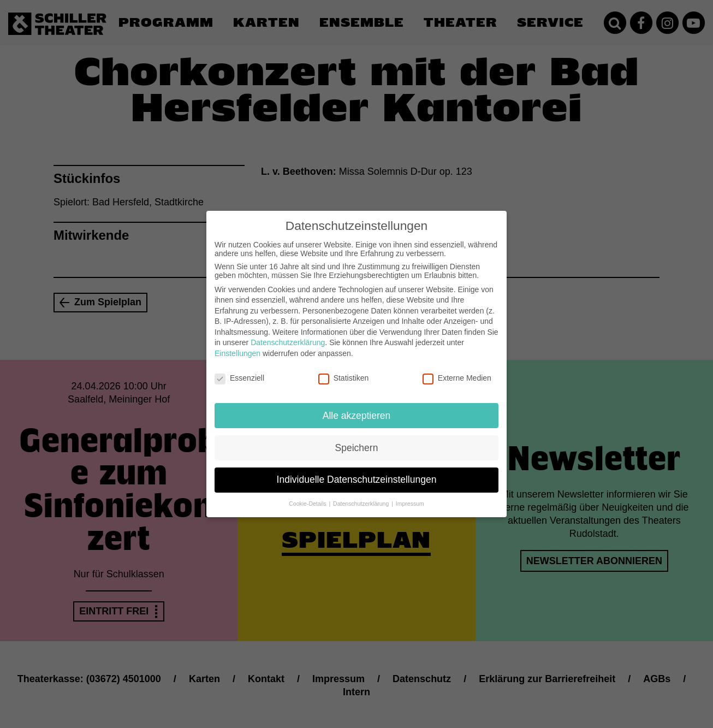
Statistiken (344, 369)
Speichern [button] (357, 439)
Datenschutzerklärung (288, 334)
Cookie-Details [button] (308, 495)
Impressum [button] (410, 495)
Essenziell (239, 369)
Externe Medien (457, 369)
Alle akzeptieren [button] (357, 406)
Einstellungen (237, 345)
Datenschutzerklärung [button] (362, 495)
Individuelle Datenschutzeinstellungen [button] (357, 471)
